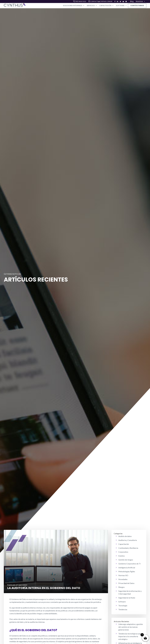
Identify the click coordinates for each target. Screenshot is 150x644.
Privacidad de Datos (126, 583)
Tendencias (123, 609)
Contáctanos (137, 6)
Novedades (123, 579)
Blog (132, 1)
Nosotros (140, 1)
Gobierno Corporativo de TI (130, 564)
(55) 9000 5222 (81, 1)
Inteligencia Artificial (127, 568)
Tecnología (123, 605)
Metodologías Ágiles (127, 571)
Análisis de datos (125, 536)
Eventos (122, 556)
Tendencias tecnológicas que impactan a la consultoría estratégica (130, 636)
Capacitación (106, 6)
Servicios (92, 6)
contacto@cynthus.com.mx (101, 1)
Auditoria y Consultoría (128, 540)
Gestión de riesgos (126, 560)
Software (121, 6)
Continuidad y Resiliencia (128, 548)
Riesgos (121, 587)
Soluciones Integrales (74, 6)
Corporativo (123, 552)
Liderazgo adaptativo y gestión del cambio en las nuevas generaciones (131, 627)
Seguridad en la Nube (127, 598)
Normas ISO (123, 575)
